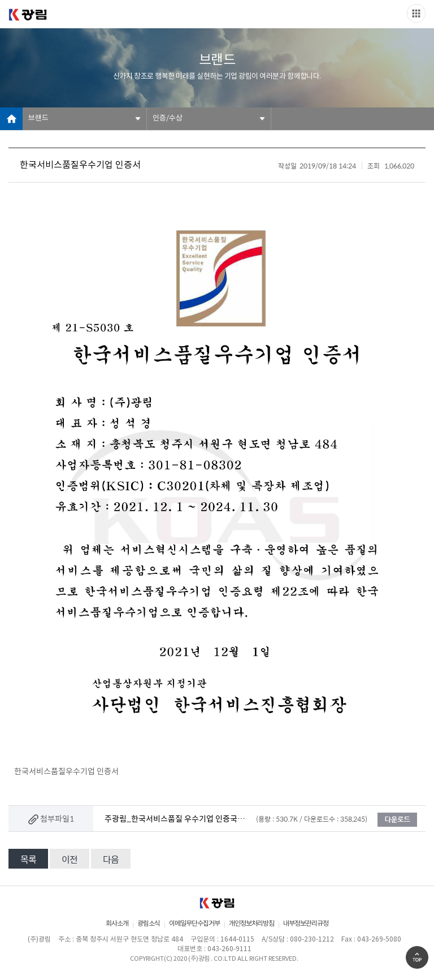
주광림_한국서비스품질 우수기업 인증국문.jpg (175, 818)
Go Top (417, 957)
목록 (28, 859)
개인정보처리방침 (251, 924)
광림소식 (149, 924)
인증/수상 (168, 118)
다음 (111, 859)
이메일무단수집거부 (194, 924)
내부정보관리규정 (306, 924)
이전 (70, 859)
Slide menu (416, 13)
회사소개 (117, 924)
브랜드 (38, 118)
